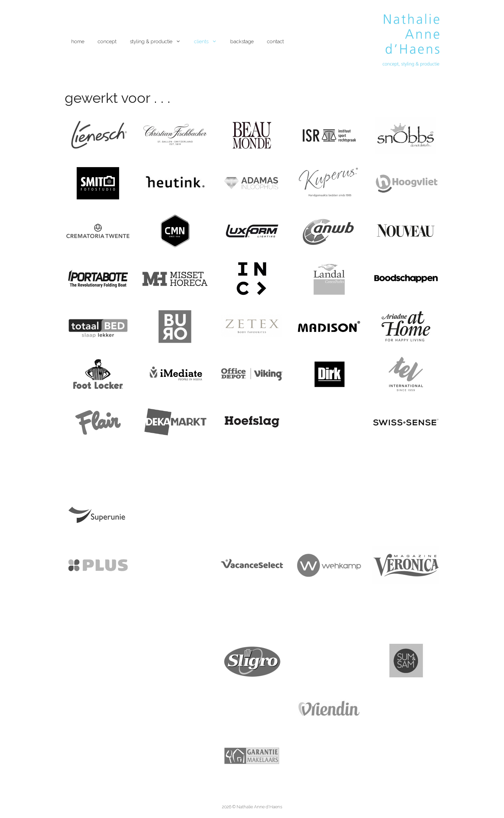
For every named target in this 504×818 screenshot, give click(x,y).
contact (275, 42)
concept (107, 42)
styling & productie (159, 42)
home (78, 42)
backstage (242, 42)
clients (209, 42)
